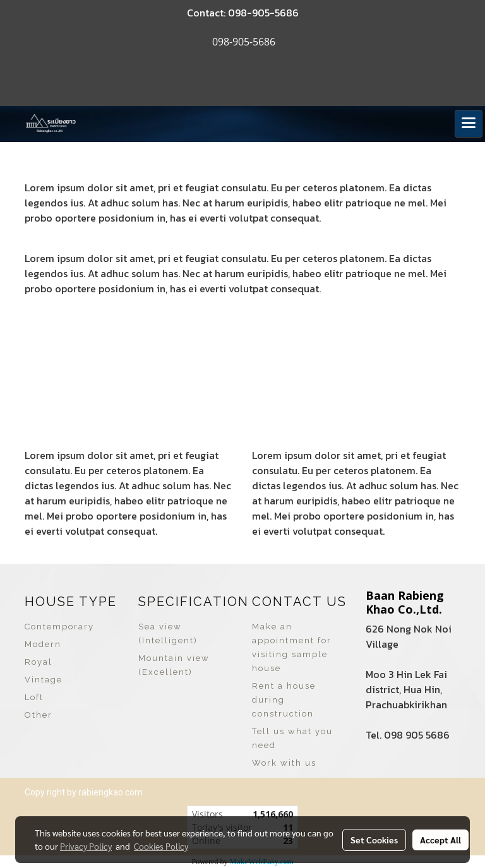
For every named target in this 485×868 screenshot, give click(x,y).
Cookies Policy (161, 846)
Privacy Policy (86, 846)
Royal (39, 662)
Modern (43, 644)
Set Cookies (374, 840)
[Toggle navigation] (469, 124)
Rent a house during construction (284, 700)
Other (39, 715)
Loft (34, 697)
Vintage (44, 680)
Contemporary (59, 627)
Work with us (284, 763)
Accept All (440, 840)
